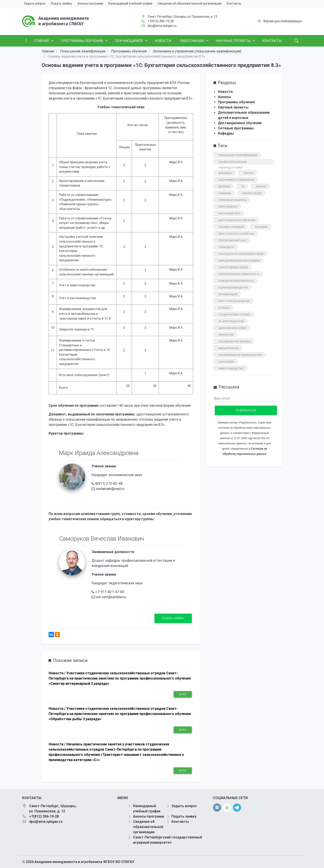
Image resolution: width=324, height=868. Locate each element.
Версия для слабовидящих (283, 21)
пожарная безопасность (236, 281)
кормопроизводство (233, 287)
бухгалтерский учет (233, 240)
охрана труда (252, 193)
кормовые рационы (233, 200)
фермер (224, 186)
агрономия (226, 362)
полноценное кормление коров (241, 254)
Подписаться (246, 410)
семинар (225, 193)
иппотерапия (228, 207)
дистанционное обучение (237, 220)
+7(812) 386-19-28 (161, 21)
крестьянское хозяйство (236, 233)
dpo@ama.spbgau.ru (162, 26)
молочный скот (229, 213)
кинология (226, 335)
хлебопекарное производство (240, 355)
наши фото (226, 247)
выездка (261, 227)
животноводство (231, 368)
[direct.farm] (227, 808)
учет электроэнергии (234, 301)
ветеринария (228, 294)
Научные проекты (233, 107)
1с (243, 186)
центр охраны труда (233, 267)
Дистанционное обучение (240, 123)
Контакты (180, 822)
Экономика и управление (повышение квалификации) (197, 51)
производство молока (234, 341)
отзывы (224, 308)
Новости (225, 92)
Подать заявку (173, 618)
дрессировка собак (232, 328)
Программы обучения (129, 51)
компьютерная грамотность (239, 274)
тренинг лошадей (231, 227)
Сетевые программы (236, 128)
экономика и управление (236, 180)
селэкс (248, 173)
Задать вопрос (184, 806)
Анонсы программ (149, 816)
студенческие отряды (234, 314)
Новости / (57, 673)
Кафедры (226, 133)
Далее (183, 694)
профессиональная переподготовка (233, 162)
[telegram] (237, 807)
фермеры (225, 173)
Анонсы (224, 97)
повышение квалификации (238, 155)
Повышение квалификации (83, 51)
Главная (48, 51)
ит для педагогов (231, 321)
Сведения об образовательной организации (148, 827)
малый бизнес (229, 348)
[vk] (217, 808)
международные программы (239, 260)
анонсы (261, 186)
